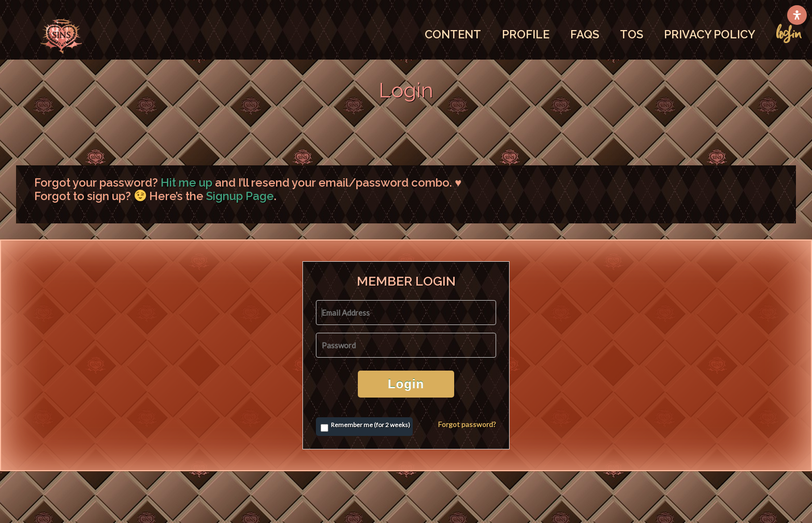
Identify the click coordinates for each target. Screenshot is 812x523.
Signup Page (240, 196)
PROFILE (526, 34)
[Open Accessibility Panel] (797, 15)
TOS (632, 34)
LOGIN (789, 34)
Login (406, 384)
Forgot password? (467, 424)
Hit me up (186, 182)
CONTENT (453, 34)
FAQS (585, 34)
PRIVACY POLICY (709, 34)
